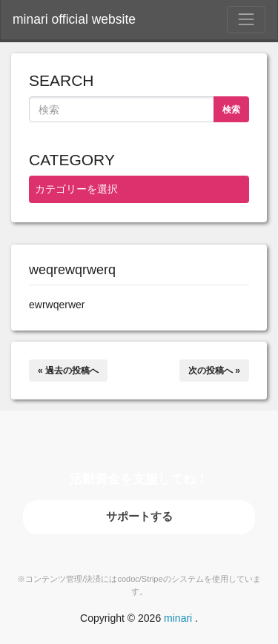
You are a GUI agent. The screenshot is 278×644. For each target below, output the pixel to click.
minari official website (74, 19)
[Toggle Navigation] (246, 19)
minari (178, 618)
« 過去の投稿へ (68, 371)
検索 (231, 110)
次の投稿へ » (214, 371)
